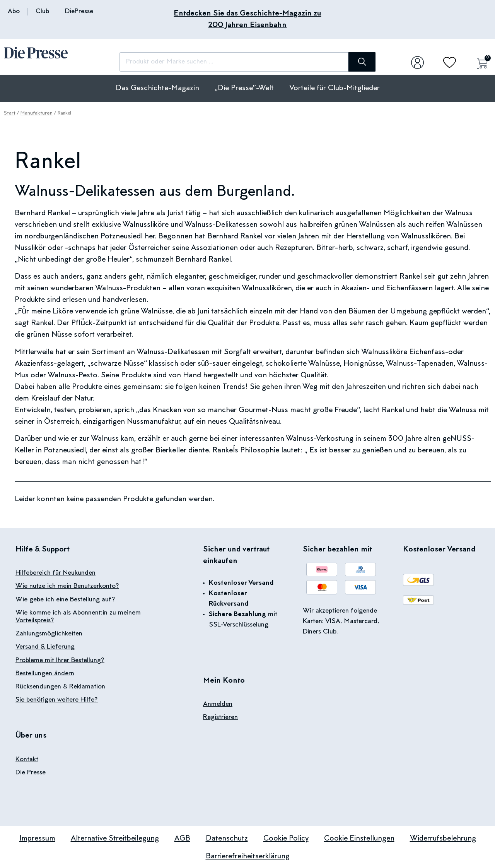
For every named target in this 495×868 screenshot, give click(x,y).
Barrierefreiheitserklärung (248, 855)
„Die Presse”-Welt (244, 88)
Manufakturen (37, 113)
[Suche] (348, 62)
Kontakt (27, 758)
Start (10, 113)
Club (42, 12)
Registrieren (220, 717)
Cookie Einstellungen (359, 837)
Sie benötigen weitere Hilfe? (57, 699)
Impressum (37, 837)
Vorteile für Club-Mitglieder (335, 88)
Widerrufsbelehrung (443, 837)
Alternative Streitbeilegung (115, 837)
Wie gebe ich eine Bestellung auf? (65, 599)
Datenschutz (227, 837)
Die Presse (31, 772)
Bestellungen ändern (45, 673)
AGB (182, 837)
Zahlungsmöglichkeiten (49, 633)
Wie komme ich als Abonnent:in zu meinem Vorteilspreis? (78, 616)
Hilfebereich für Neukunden (56, 573)
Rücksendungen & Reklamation (60, 686)
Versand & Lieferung (45, 647)
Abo (14, 12)
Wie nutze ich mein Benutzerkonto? (67, 586)
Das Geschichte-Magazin (157, 88)
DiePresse (79, 12)
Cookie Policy (286, 837)
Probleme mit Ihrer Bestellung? (60, 660)
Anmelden (218, 704)
